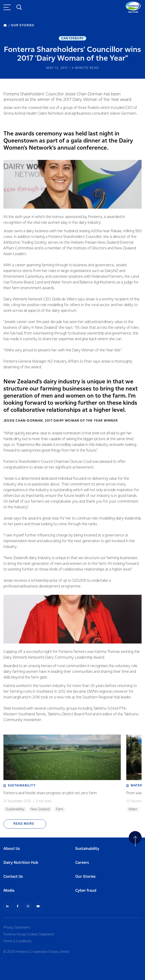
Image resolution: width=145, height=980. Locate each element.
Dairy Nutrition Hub (21, 863)
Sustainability (87, 849)
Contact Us (13, 877)
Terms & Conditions (17, 941)
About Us (12, 849)
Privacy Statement (17, 928)
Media (9, 891)
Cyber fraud (86, 891)
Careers (82, 863)
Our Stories (85, 877)
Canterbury (72, 38)
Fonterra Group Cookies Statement (29, 934)
